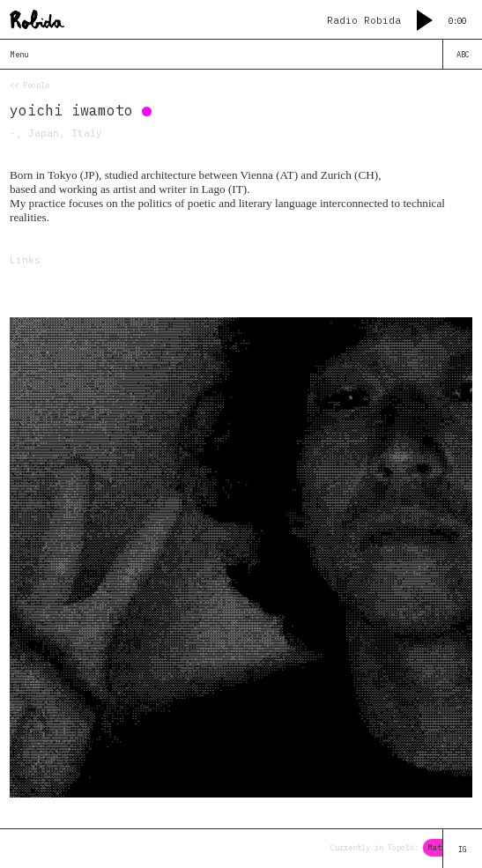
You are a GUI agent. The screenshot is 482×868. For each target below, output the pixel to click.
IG (463, 849)
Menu (19, 54)
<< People (30, 85)
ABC (463, 54)
